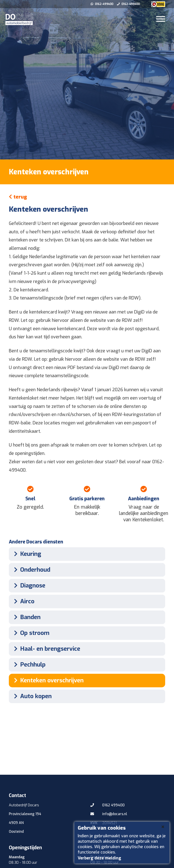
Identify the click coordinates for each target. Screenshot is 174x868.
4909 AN (16, 823)
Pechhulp (28, 665)
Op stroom (30, 633)
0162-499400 (102, 4)
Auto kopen (31, 696)
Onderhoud (31, 570)
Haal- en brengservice (46, 649)
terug (18, 197)
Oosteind (16, 832)
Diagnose (28, 586)
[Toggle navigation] (161, 19)
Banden (26, 617)
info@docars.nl (109, 814)
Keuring (26, 554)
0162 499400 (108, 805)
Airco (23, 601)
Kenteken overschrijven (47, 680)
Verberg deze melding (99, 858)
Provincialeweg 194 (25, 814)
